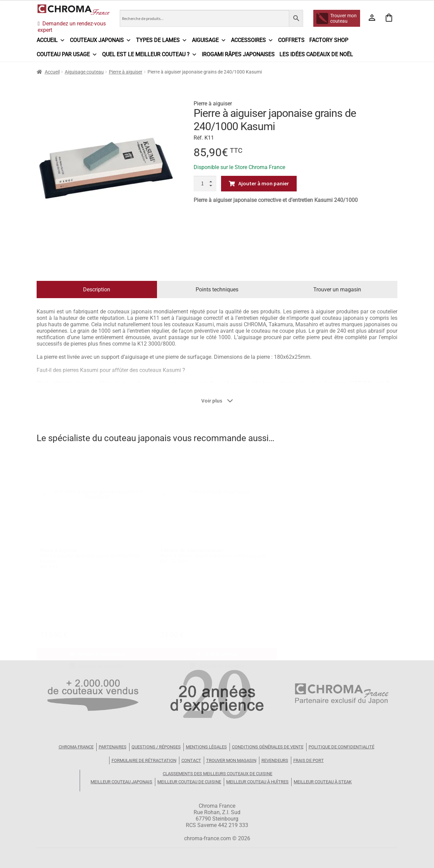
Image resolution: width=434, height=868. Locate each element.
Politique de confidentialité (341, 747)
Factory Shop (329, 40)
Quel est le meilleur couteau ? (150, 55)
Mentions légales (206, 747)
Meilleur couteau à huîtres (257, 782)
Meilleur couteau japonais (121, 782)
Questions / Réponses (156, 747)
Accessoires (252, 40)
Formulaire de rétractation (144, 760)
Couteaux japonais (101, 40)
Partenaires (113, 747)
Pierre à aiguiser (126, 72)
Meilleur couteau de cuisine (189, 782)
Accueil (51, 40)
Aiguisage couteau (84, 72)
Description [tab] (97, 290)
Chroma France (76, 747)
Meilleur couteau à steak (323, 782)
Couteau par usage (67, 55)
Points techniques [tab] (217, 290)
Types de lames (162, 40)
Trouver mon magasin (231, 760)
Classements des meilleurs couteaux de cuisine (218, 774)
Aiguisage (209, 40)
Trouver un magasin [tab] (337, 290)
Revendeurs (275, 760)
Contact (191, 760)
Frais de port (309, 760)
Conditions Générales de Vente (268, 747)
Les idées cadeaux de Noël (316, 54)
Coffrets (291, 40)
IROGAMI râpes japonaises (238, 54)
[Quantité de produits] (205, 184)
